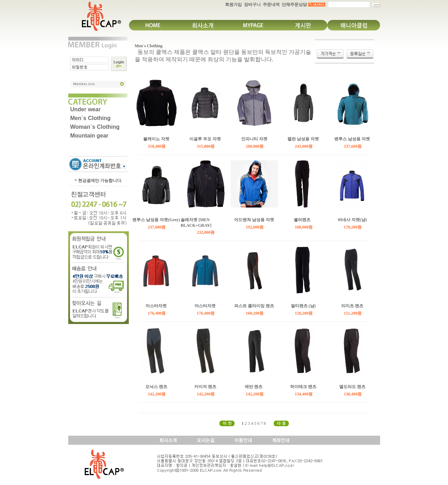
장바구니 (252, 5)
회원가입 (233, 5)
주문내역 (271, 5)
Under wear (86, 109)
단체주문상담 (294, 5)
